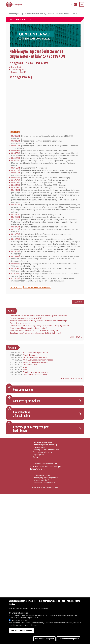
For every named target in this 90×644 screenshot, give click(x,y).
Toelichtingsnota (18, 70)
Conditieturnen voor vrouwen (29, 372)
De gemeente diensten (42, 452)
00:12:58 (15, 229)
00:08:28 (15, 188)
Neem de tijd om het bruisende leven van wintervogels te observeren (38, 316)
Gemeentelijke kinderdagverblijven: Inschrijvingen (31, 429)
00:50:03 (15, 269)
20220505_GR (16, 287)
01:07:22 (15, 273)
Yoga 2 (19, 367)
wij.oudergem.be (41, 480)
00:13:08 (15, 234)
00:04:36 (15, 151)
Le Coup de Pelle (23, 365)
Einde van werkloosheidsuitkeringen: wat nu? (28, 328)
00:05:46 (15, 160)
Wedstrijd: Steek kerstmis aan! (29, 362)
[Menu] (82, 4)
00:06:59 (15, 168)
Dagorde (15, 67)
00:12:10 (15, 215)
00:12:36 (15, 219)
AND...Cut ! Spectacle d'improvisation (31, 360)
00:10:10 (15, 190)
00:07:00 (15, 170)
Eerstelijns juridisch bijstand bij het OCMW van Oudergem (34, 330)
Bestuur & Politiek (20, 19)
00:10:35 (15, 205)
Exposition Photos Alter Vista (28, 357)
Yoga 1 (19, 370)
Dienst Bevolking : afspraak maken (22, 414)
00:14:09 (15, 251)
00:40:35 (15, 264)
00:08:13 (15, 185)
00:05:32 (15, 158)
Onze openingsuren (23, 390)
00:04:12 (15, 141)
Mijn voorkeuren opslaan (21, 630)
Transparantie (39, 447)
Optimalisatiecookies (20, 620)
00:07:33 (15, 178)
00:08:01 (15, 183)
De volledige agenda (70, 379)
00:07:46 (15, 180)
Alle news (75, 337)
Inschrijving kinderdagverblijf (46, 478)
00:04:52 (15, 153)
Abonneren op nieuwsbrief (27, 401)
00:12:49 (15, 227)
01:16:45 (15, 278)
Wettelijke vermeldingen (43, 442)
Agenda (12, 348)
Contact (36, 457)
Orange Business (51, 487)
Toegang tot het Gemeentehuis (46, 450)
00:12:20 (15, 217)
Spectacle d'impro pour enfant (29, 352)
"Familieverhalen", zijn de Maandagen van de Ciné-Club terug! (35, 333)
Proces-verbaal (18, 72)
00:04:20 (15, 146)
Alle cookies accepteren (68, 639)
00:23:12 (15, 256)
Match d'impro (22, 355)
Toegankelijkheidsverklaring (45, 445)
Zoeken (79, 302)
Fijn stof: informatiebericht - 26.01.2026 (26, 318)
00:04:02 (15, 136)
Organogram (38, 455)
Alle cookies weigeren (44, 639)
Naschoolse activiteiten (43, 483)
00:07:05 (15, 173)
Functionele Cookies (19, 613)
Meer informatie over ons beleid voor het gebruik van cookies (29, 609)
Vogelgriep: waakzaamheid (21, 323)
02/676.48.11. (39, 469)
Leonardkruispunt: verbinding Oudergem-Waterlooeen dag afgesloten (39, 326)
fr (71, 4)
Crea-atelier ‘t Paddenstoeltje (28, 375)
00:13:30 (15, 239)
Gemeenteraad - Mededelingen (37, 287)
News (11, 311)
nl (75, 4)
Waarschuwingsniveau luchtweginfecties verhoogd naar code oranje (38, 321)
